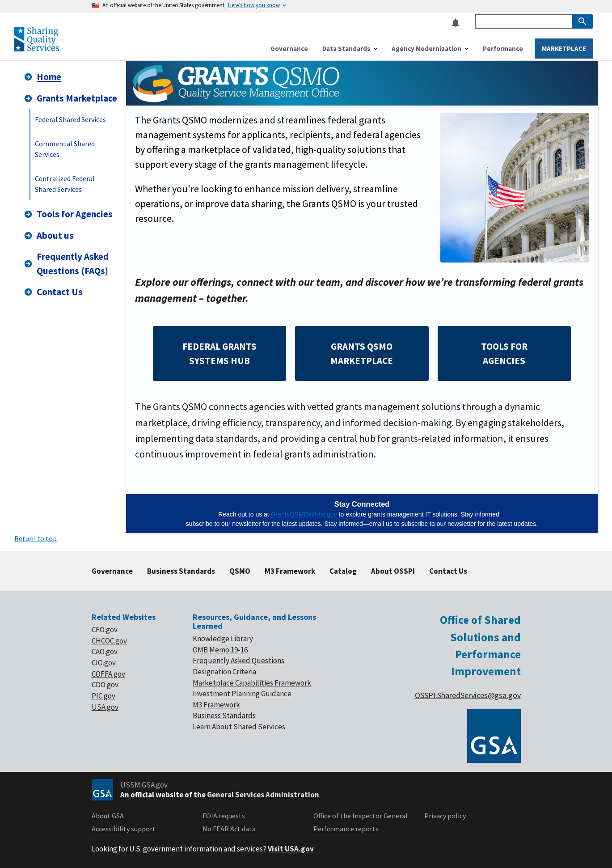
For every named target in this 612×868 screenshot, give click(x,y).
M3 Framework (290, 571)
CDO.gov (105, 685)
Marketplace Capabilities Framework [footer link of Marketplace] (252, 683)
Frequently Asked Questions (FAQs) (66, 264)
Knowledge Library (223, 639)
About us (49, 235)
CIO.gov (104, 663)
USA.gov (105, 707)
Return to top (36, 538)
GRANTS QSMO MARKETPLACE (362, 354)
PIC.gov (103, 696)
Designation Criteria (224, 672)
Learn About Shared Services (239, 727)
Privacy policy (445, 816)
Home (42, 77)
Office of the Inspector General (361, 816)
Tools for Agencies (68, 214)
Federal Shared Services (70, 119)
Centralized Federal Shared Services (65, 184)
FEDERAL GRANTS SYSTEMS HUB (219, 354)
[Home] (37, 48)
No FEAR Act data (229, 829)
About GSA (108, 816)
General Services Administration (263, 795)
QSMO (240, 571)
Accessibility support (124, 829)
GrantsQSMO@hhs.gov (305, 514)
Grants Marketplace (70, 98)
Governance (112, 571)
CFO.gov (105, 630)
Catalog (343, 571)
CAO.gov (105, 652)
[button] (458, 23)
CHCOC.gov (109, 641)
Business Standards (181, 571)
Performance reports (346, 829)
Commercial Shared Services (65, 149)
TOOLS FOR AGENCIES (504, 354)
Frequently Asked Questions (238, 661)
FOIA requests (224, 816)
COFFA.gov (108, 674)
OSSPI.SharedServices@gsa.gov (468, 695)
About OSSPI (393, 571)
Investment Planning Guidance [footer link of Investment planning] (242, 694)
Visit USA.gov (291, 849)
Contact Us (53, 292)
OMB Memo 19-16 (220, 650)
